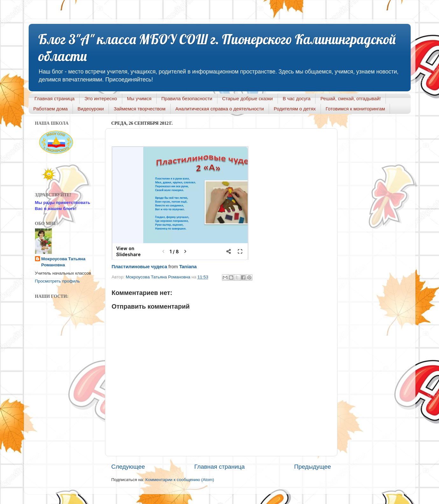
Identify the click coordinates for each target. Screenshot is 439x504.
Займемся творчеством (140, 109)
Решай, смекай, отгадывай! (350, 98)
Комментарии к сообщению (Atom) (180, 480)
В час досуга (297, 98)
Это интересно (101, 98)
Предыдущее (313, 467)
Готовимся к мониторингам (355, 109)
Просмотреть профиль (58, 281)
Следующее (128, 467)
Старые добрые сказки (248, 98)
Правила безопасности (187, 98)
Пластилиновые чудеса (139, 267)
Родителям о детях (295, 109)
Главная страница (54, 98)
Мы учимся (139, 98)
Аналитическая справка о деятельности (220, 109)
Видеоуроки (91, 109)
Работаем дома (51, 109)
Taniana (188, 267)
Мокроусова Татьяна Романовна (159, 277)
